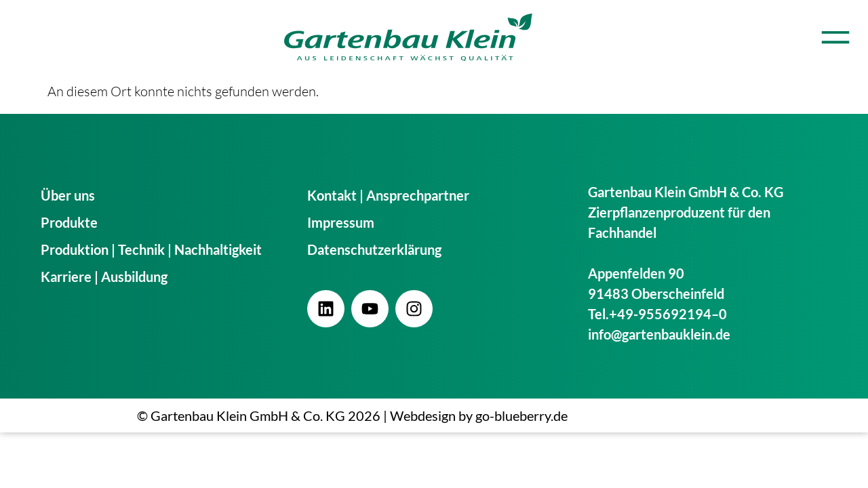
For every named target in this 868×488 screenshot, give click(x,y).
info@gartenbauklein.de (659, 334)
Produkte (69, 222)
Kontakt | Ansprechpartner (388, 195)
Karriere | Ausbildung (104, 277)
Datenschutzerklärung (374, 249)
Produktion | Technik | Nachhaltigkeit (151, 249)
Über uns (68, 195)
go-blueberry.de (521, 415)
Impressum (341, 222)
